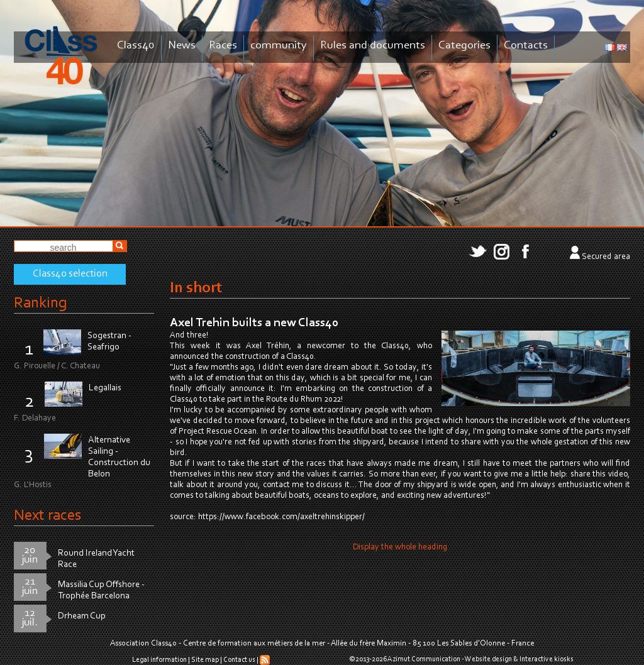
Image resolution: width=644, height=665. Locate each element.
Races (223, 46)
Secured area (606, 257)
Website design (488, 659)
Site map (205, 660)
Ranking (40, 303)
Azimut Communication (424, 659)
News (182, 46)
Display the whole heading (400, 547)
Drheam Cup (82, 616)
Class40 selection (70, 274)
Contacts (526, 46)
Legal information (159, 660)
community (279, 46)
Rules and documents (373, 46)
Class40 (136, 46)
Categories (464, 46)
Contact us (239, 660)
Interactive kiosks (547, 659)
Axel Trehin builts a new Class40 (254, 323)
